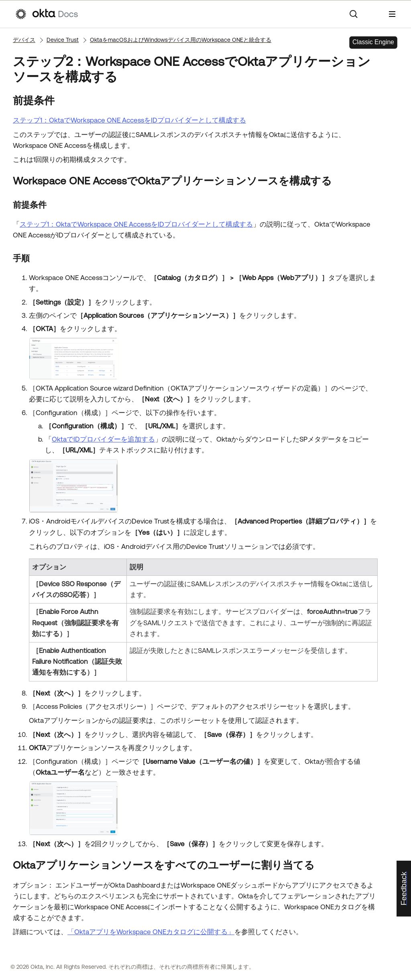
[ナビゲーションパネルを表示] (392, 14)
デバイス (24, 40)
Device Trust (63, 40)
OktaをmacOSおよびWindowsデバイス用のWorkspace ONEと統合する (181, 40)
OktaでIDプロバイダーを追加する (103, 439)
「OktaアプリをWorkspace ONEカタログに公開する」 (151, 932)
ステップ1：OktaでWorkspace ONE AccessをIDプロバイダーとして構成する (129, 120)
